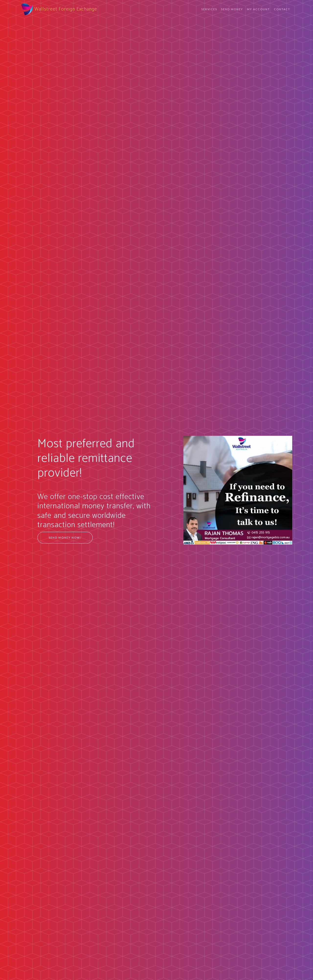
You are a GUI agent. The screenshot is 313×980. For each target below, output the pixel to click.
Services (209, 9)
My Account (258, 9)
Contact (282, 9)
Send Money (232, 9)
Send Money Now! (65, 538)
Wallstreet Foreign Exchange (59, 9)
